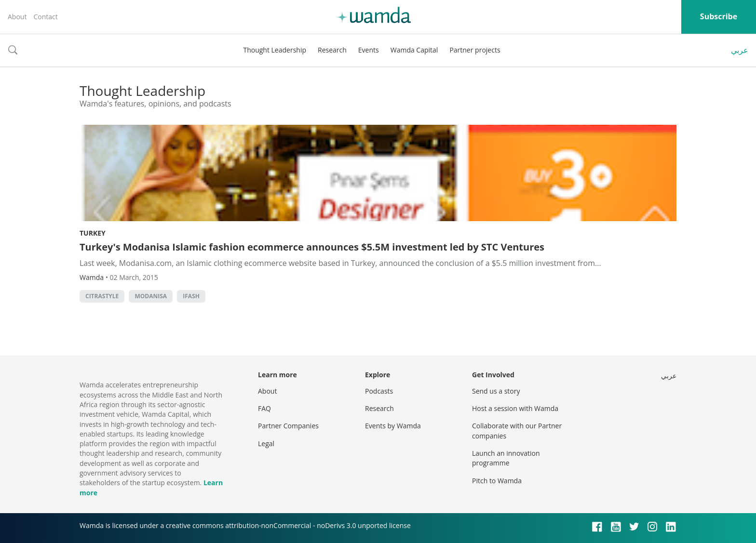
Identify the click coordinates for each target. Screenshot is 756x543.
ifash (191, 296)
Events (369, 50)
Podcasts (379, 391)
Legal (266, 444)
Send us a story (496, 391)
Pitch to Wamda (497, 481)
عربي (740, 50)
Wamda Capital (414, 50)
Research (332, 50)
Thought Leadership (275, 50)
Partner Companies (288, 426)
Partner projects (475, 50)
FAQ (264, 408)
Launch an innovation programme (506, 458)
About (17, 17)
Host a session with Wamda (515, 408)
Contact (45, 17)
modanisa (151, 296)
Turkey (93, 233)
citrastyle (102, 296)
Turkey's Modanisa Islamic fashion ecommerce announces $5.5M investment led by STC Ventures (312, 247)
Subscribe (719, 16)
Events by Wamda (393, 426)
